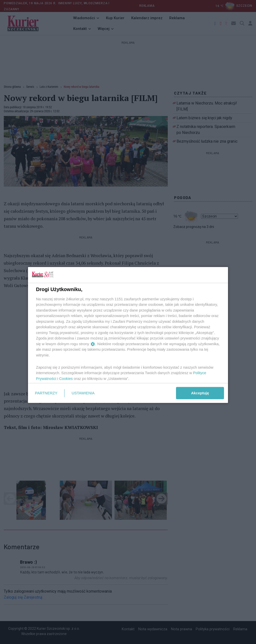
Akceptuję (200, 393)
